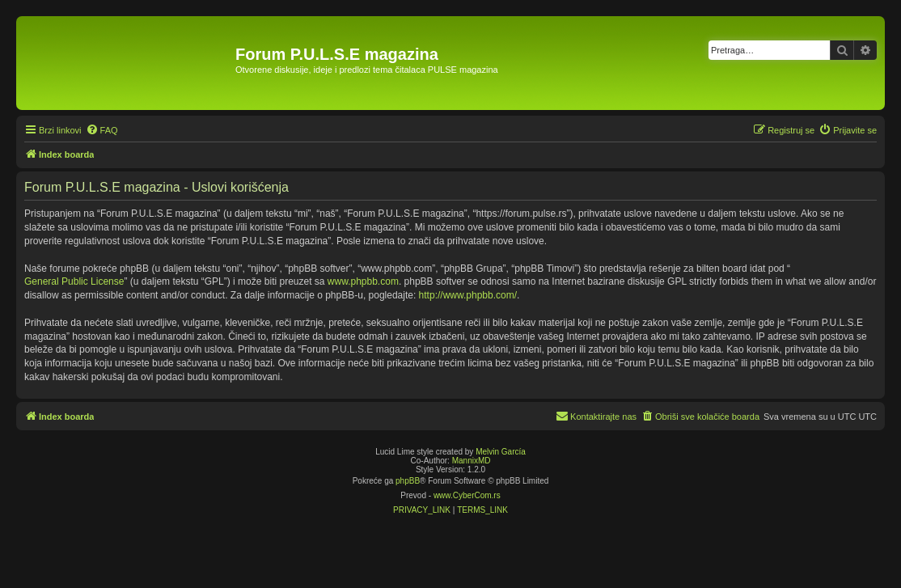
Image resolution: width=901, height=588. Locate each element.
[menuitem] (102, 130)
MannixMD (472, 461)
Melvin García (501, 452)
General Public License (74, 281)
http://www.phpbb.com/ (468, 295)
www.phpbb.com (363, 281)
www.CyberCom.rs (467, 495)
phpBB (408, 481)
